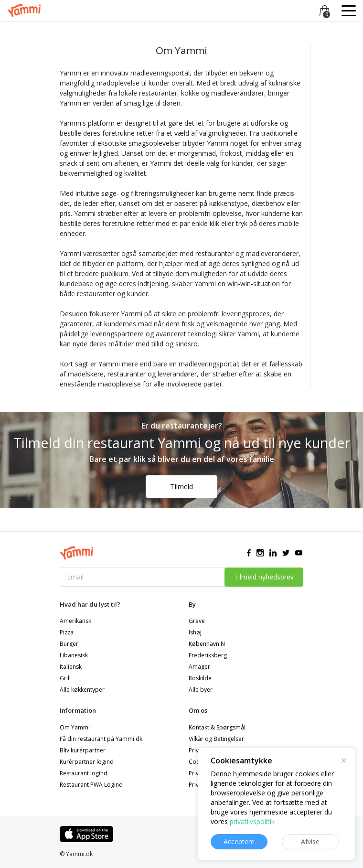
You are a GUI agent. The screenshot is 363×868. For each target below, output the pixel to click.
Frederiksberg (208, 655)
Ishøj (195, 632)
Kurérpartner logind (87, 762)
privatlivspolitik (252, 821)
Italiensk (71, 667)
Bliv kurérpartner (83, 750)
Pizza (67, 632)
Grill (65, 678)
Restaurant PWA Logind (91, 785)
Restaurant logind (84, 773)
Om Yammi (75, 727)
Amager (199, 667)
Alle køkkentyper (82, 690)
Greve (197, 621)
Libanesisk (74, 655)
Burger (69, 644)
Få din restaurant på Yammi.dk (101, 739)
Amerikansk (75, 621)
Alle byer (201, 690)
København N (207, 644)
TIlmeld (181, 487)
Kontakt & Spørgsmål (217, 727)
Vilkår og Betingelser (216, 739)
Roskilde (200, 678)
